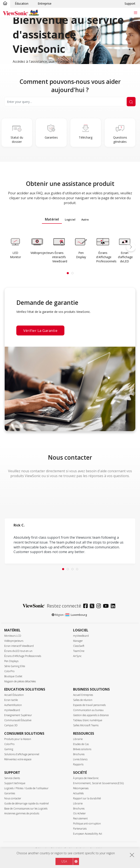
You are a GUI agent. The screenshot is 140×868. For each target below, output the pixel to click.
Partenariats (80, 829)
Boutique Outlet (13, 676)
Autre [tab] (85, 219)
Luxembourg (76, 615)
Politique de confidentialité (49, 848)
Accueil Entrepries (83, 695)
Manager (78, 641)
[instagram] (100, 606)
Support (130, 3)
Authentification (13, 705)
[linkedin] (114, 606)
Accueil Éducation (14, 695)
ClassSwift (79, 646)
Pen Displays (11, 661)
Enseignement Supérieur (18, 715)
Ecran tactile (11, 700)
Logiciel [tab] (70, 219)
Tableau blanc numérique (88, 720)
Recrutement (80, 818)
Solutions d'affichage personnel (22, 754)
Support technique (15, 783)
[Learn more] (15, 248)
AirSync (77, 656)
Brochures (79, 754)
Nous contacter (13, 798)
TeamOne (79, 651)
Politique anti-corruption (87, 824)
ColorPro (9, 671)
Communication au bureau (88, 710)
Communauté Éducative (18, 720)
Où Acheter (79, 813)
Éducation (22, 3)
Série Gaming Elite (15, 666)
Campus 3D (11, 725)
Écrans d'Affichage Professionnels (23, 656)
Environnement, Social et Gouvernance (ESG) (98, 783)
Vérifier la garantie (40, 330)
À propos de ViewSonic (86, 778)
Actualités (78, 793)
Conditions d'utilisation (76, 848)
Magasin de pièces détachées (20, 681)
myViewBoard (81, 636)
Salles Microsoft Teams (86, 725)
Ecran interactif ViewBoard (19, 646)
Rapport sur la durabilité (87, 798)
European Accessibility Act (88, 834)
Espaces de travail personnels (89, 705)
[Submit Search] (131, 102)
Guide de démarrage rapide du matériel (26, 803)
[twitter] (93, 606)
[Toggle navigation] (135, 13)
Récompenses (81, 788)
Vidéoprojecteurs (14, 641)
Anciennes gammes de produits (22, 813)
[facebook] (87, 606)
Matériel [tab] (52, 219)
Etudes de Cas (81, 744)
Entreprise (45, 3)
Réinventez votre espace (18, 759)
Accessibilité (96, 848)
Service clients (12, 778)
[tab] (68, 273)
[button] (131, 247)
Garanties (10, 793)
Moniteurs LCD (13, 636)
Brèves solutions (82, 749)
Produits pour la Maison (18, 739)
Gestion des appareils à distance (91, 715)
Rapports (78, 764)
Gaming (9, 749)
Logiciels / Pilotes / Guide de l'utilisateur (26, 788)
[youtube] (107, 606)
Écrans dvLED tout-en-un (18, 651)
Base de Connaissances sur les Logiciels (26, 809)
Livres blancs (80, 759)
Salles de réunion (83, 700)
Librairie (78, 739)
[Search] (65, 102)
